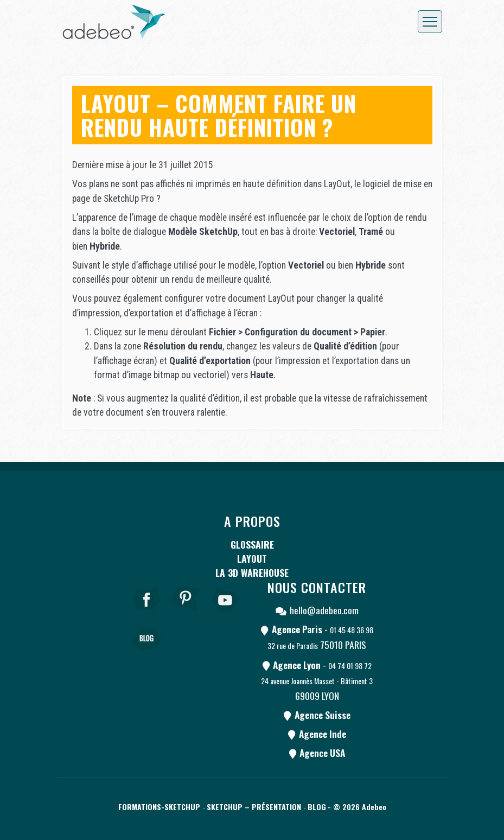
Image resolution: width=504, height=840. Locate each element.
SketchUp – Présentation (254, 807)
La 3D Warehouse (252, 572)
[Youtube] (226, 614)
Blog (317, 807)
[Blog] (146, 654)
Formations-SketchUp (159, 807)
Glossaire (252, 544)
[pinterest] (186, 614)
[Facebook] (146, 614)
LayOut (252, 558)
